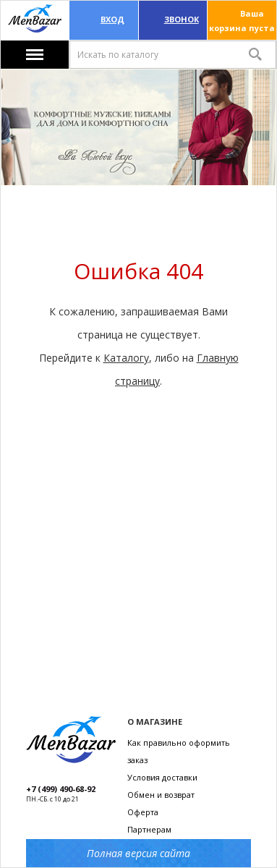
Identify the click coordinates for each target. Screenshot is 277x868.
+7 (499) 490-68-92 (61, 789)
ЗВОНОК (182, 19)
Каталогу (126, 358)
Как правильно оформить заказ (179, 751)
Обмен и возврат (161, 795)
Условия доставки (162, 777)
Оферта (143, 812)
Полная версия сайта (138, 853)
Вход (112, 19)
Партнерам (149, 829)
